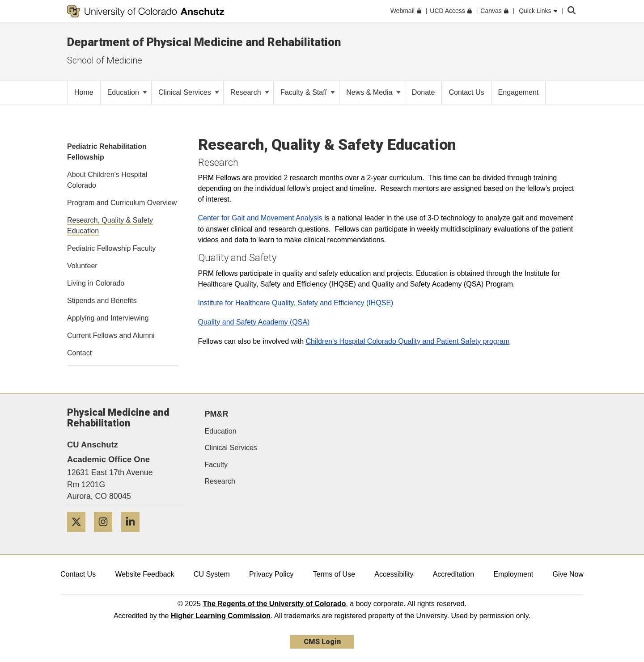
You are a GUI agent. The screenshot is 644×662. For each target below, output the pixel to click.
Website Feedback (144, 574)
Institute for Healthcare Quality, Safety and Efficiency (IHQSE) (296, 303)
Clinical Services (189, 92)
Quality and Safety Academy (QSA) (254, 322)
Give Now (568, 574)
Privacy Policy (271, 574)
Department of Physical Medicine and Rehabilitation (204, 42)
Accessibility (394, 574)
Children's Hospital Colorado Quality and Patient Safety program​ (408, 341)
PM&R (217, 414)
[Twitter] (80, 535)
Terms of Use (334, 574)
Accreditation (454, 574)
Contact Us (78, 574)
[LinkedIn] (134, 535)
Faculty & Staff (308, 92)
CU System (212, 574)
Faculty (216, 465)
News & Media (373, 92)
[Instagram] (106, 535)
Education (127, 92)
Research (250, 92)
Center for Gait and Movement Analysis (260, 218)
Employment (513, 574)
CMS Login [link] (322, 642)
